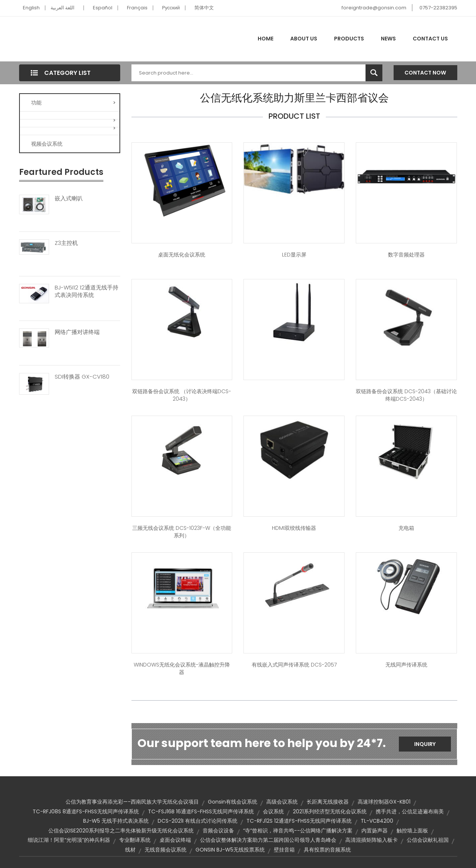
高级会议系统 (282, 802)
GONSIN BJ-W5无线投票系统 (230, 850)
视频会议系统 (47, 144)
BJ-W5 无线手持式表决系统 (116, 821)
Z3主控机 (66, 243)
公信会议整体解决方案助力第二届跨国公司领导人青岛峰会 (268, 840)
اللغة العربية (63, 8)
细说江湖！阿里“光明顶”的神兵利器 (69, 840)
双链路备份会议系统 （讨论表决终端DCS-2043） (182, 395)
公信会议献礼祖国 (428, 840)
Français (137, 8)
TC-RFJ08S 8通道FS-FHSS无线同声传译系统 (86, 811)
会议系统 (273, 811)
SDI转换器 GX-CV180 (82, 377)
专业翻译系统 (135, 840)
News (388, 39)
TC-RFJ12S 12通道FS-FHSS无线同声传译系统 (299, 821)
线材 (130, 850)
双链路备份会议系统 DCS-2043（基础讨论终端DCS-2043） (406, 395)
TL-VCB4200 (377, 821)
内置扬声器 (375, 831)
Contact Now (425, 73)
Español (103, 8)
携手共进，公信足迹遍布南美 (410, 811)
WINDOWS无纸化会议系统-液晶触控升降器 (182, 668)
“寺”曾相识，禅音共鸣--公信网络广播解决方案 (298, 831)
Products (349, 39)
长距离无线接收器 (328, 802)
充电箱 (406, 528)
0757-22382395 (438, 8)
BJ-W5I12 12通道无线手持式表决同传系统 (87, 291)
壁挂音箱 (284, 850)
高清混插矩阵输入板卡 (372, 840)
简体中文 (204, 8)
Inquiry (425, 744)
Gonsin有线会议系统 (233, 802)
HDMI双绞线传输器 (294, 528)
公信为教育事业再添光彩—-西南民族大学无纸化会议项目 (132, 802)
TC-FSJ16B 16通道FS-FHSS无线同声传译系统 (201, 811)
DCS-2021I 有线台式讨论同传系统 (198, 821)
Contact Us (430, 39)
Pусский (171, 8)
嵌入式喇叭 (69, 198)
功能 (73, 103)
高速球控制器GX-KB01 (384, 802)
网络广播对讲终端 (77, 332)
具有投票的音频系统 (327, 850)
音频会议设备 (218, 831)
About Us (304, 39)
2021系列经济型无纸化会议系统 (330, 811)
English (31, 8)
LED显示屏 (294, 255)
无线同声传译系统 (406, 665)
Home (266, 39)
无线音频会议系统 (166, 850)
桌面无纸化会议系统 (182, 255)
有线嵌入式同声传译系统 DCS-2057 (294, 665)
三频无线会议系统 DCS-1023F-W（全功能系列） (182, 532)
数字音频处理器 (406, 255)
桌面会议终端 (175, 840)
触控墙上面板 (412, 831)
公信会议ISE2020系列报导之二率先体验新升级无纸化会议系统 (121, 831)
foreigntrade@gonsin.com (374, 8)
